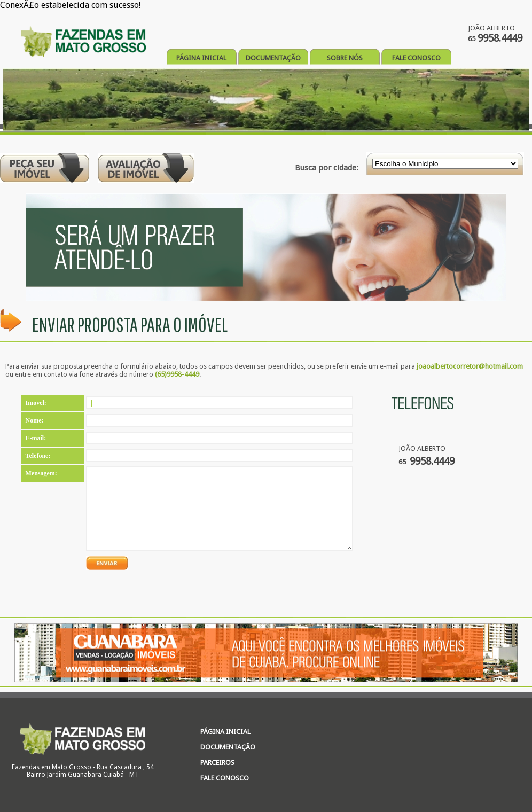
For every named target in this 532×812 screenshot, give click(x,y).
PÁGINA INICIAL (201, 58)
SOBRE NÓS (345, 58)
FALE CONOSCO (416, 58)
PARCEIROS (217, 763)
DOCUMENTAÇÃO (273, 58)
